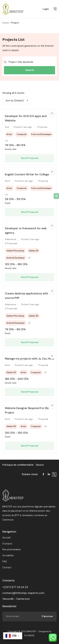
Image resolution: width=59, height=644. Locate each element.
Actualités (8, 555)
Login (46, 9)
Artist (9, 134)
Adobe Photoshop (15, 251)
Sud (7, 127)
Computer (22, 134)
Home (6, 23)
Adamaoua (11, 239)
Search (30, 70)
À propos (7, 544)
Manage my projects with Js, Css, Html (29, 359)
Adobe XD (34, 251)
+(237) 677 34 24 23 (15, 587)
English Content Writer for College (27, 174)
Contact (7, 567)
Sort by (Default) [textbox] (15, 101)
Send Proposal (29, 158)
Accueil (6, 538)
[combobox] (17, 101)
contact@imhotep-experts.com (23, 593)
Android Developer (16, 258)
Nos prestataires (12, 549)
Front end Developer (41, 134)
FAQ (5, 561)
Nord (7, 181)
